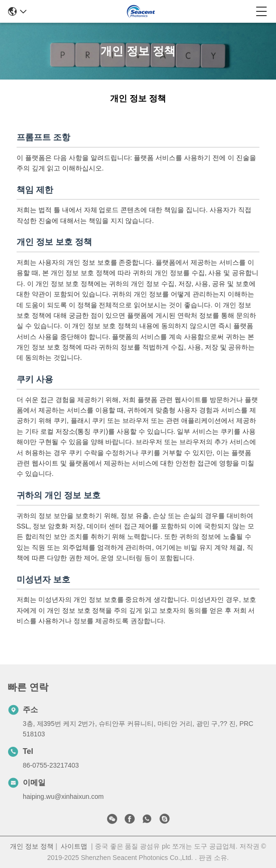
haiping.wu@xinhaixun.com (63, 796)
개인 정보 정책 (32, 846)
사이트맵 (74, 846)
